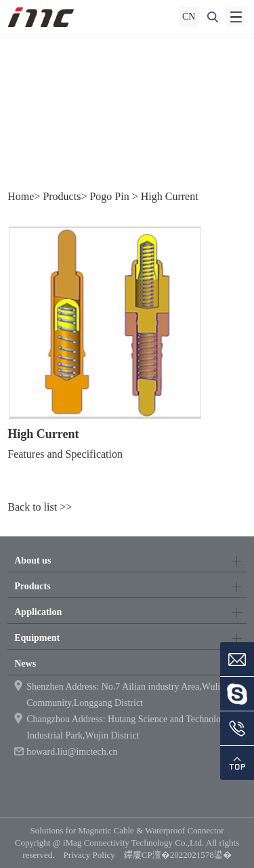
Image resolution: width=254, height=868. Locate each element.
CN (189, 17)
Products (62, 196)
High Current (170, 196)
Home (21, 196)
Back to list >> (40, 507)
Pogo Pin (109, 196)
